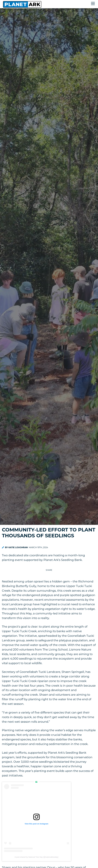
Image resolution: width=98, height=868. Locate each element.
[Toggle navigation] (94, 4)
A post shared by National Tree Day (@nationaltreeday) (36, 857)
